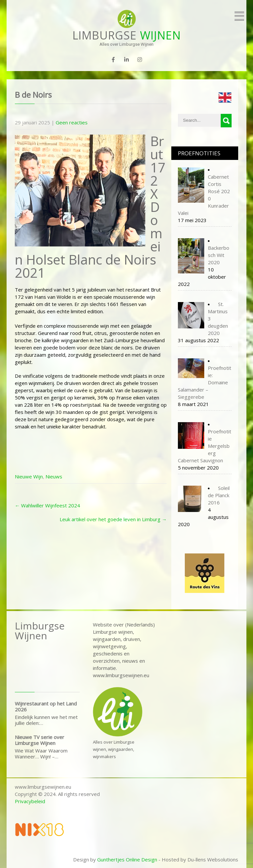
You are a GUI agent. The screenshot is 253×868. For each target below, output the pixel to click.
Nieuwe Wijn (29, 476)
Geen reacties (72, 122)
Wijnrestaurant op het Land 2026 (46, 706)
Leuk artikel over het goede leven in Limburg (113, 519)
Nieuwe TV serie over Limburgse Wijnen (40, 740)
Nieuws (54, 476)
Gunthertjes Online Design (127, 859)
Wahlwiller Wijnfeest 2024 (47, 505)
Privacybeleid (30, 801)
